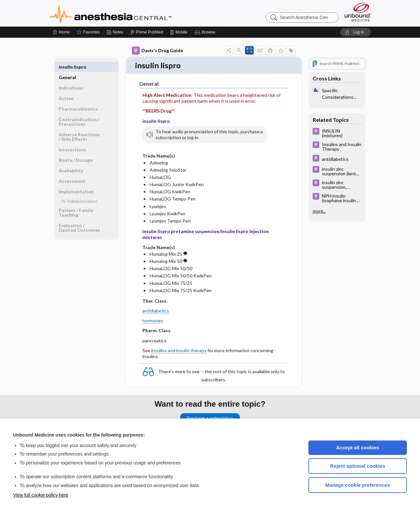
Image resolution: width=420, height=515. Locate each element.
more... (319, 211)
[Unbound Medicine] (358, 12)
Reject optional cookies (358, 466)
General (67, 67)
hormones (153, 321)
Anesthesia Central (131, 13)
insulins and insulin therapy (179, 351)
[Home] (61, 32)
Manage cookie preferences (358, 485)
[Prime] (147, 32)
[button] (206, 32)
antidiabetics (156, 311)
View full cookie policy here (41, 495)
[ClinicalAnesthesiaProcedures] (337, 93)
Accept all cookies (358, 448)
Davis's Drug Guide (157, 51)
